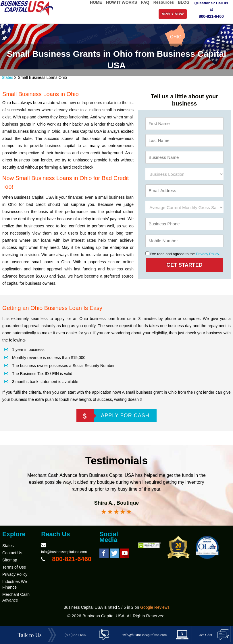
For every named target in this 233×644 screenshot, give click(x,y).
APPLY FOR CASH (125, 415)
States (7, 77)
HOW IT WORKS (122, 2)
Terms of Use (14, 567)
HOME (96, 2)
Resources (164, 2)
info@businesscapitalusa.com (64, 552)
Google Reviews (155, 607)
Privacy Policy (207, 254)
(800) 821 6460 (76, 635)
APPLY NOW (173, 14)
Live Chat (205, 635)
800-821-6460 (211, 16)
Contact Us (12, 553)
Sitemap (10, 560)
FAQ (145, 2)
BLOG (184, 2)
